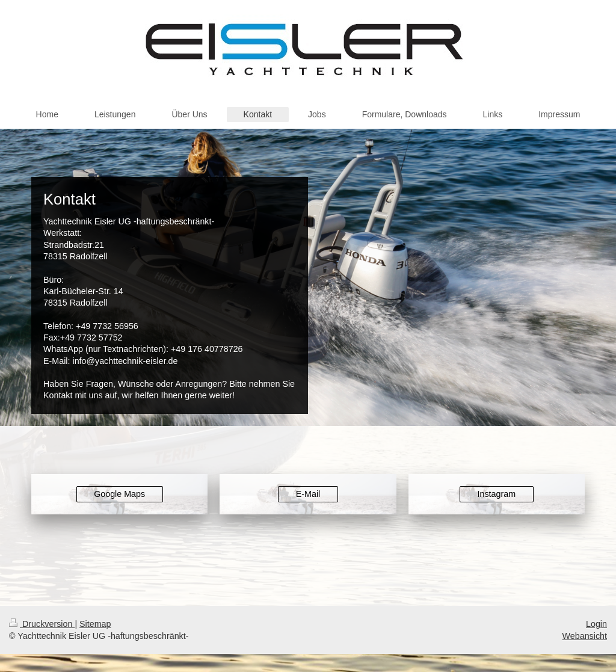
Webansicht (585, 636)
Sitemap (95, 624)
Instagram (497, 494)
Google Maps (119, 494)
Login (596, 624)
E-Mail (308, 494)
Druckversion (42, 624)
